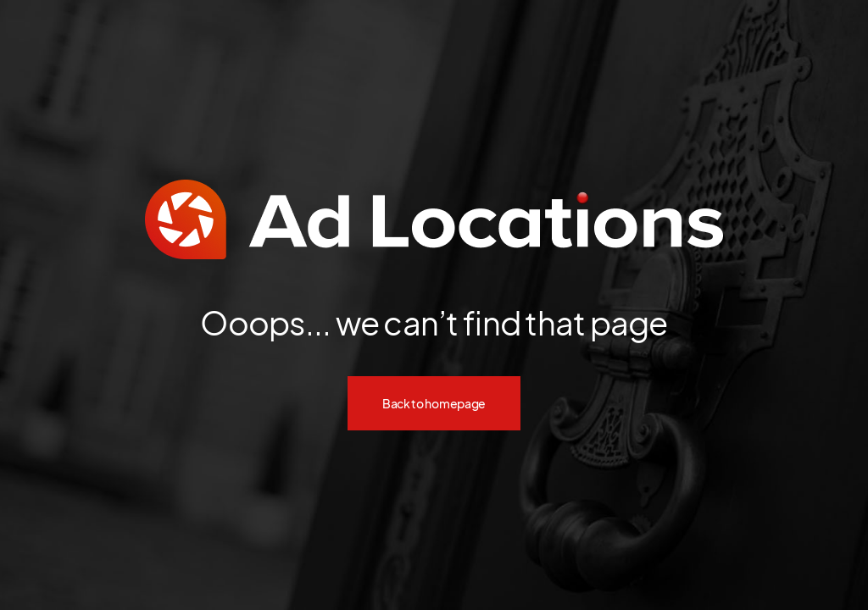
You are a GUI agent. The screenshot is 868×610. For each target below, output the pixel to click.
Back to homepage (434, 403)
